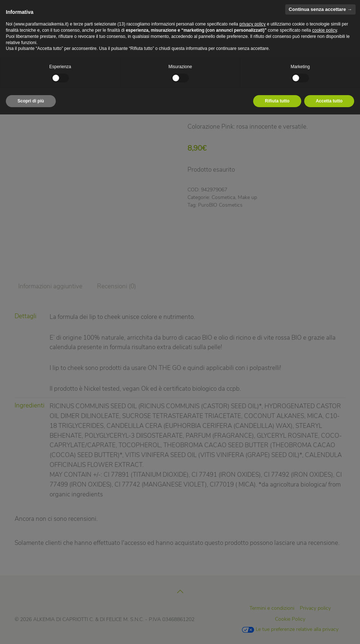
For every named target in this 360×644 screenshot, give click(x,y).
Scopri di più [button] (31, 101)
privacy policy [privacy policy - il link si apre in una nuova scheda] (252, 24)
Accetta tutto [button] (329, 101)
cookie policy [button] (325, 30)
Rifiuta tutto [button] (277, 101)
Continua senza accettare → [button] (320, 9)
